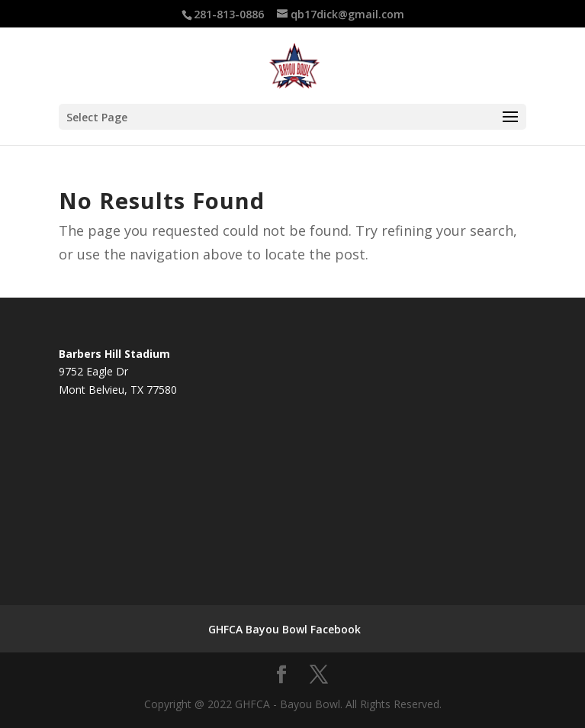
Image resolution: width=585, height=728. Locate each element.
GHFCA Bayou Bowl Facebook (284, 629)
